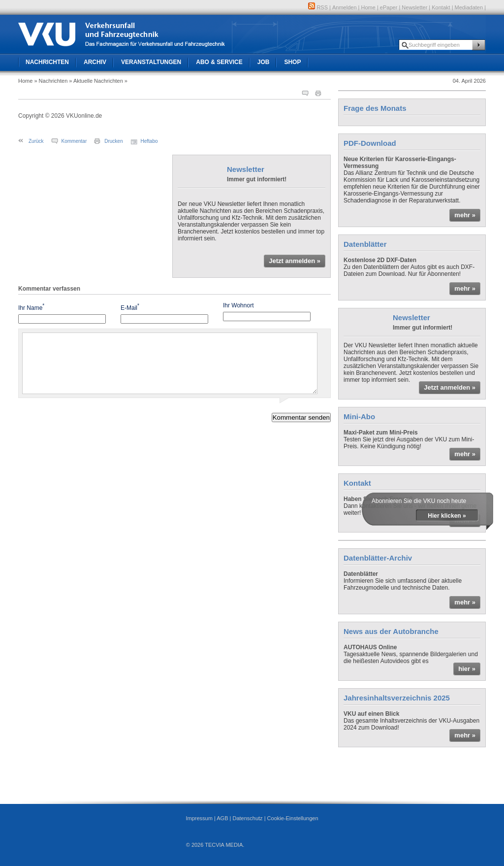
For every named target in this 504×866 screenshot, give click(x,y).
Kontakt (441, 7)
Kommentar (74, 141)
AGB (222, 818)
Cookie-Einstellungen (293, 818)
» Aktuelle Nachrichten (96, 81)
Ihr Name (31, 307)
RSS (318, 7)
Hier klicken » (447, 516)
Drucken (113, 141)
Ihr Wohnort (238, 305)
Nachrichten (47, 62)
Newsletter (414, 7)
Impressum (199, 818)
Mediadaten (469, 7)
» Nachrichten (51, 81)
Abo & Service (219, 62)
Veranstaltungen (151, 62)
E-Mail (130, 307)
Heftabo (149, 141)
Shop (292, 62)
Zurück (36, 141)
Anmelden (345, 7)
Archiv (95, 62)
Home (368, 7)
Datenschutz (247, 818)
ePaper (389, 7)
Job (264, 62)
